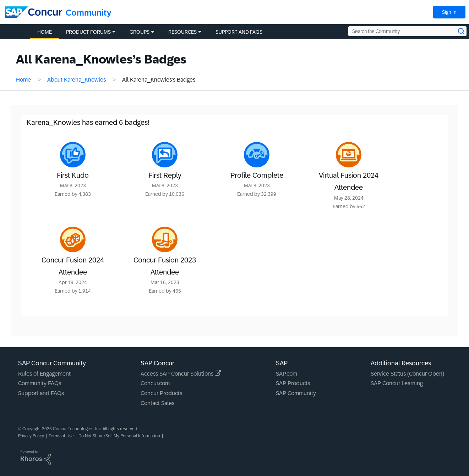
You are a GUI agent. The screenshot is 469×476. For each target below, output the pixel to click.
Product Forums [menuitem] (88, 32)
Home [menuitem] (45, 32)
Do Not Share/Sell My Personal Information (119, 436)
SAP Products (293, 383)
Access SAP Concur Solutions (181, 374)
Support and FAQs (41, 393)
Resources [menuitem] (182, 32)
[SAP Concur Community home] (34, 12)
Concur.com (155, 383)
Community (89, 13)
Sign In (449, 12)
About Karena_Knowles (77, 80)
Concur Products (161, 393)
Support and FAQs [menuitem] (239, 32)
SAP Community (296, 393)
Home (23, 80)
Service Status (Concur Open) (407, 374)
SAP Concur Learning (397, 383)
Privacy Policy (31, 436)
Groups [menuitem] (140, 32)
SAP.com (287, 374)
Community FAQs (40, 383)
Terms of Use (61, 436)
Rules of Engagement (44, 374)
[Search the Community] (407, 31)
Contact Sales (157, 403)
